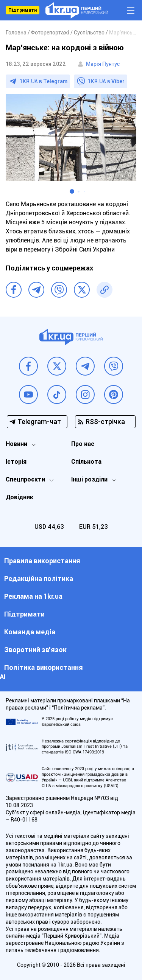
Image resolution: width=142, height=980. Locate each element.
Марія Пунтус (103, 64)
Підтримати (23, 10)
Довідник (20, 497)
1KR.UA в (44, 81)
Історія (16, 462)
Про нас (83, 444)
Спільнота (86, 462)
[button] (72, 191)
